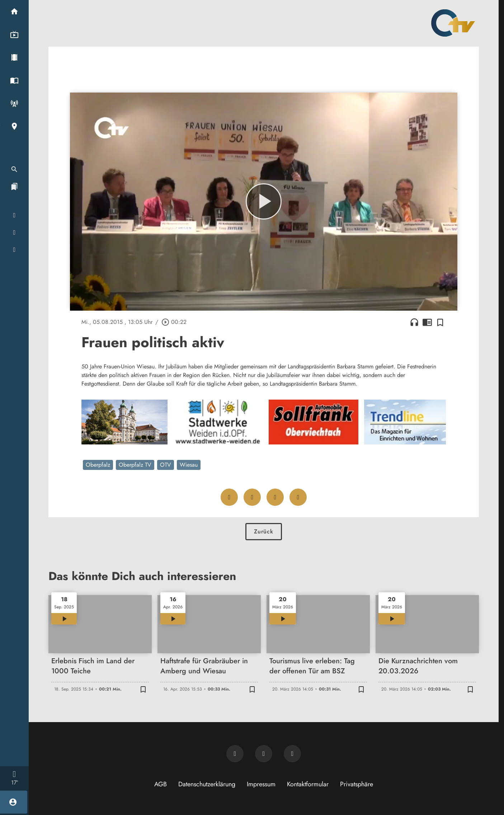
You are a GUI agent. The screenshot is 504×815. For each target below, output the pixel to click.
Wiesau (189, 465)
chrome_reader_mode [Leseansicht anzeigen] (427, 322)
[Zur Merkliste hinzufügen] (440, 322)
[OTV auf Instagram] (292, 754)
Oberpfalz (98, 465)
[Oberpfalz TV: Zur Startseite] (453, 23)
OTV (166, 465)
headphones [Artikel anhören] (414, 322)
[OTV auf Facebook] (264, 754)
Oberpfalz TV (135, 465)
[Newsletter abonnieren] (235, 754)
